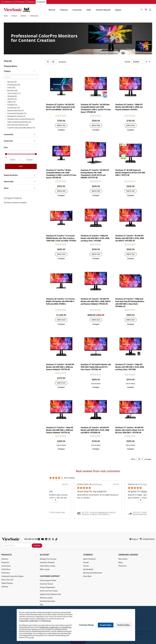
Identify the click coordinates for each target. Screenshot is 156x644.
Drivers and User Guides (49, 591)
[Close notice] (132, 625)
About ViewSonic (89, 559)
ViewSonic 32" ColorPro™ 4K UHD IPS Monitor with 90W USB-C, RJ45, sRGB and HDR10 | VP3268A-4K (95, 430)
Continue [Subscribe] (37, 546)
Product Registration (47, 587)
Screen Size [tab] (8, 141)
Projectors (64, 10)
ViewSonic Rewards (103, 10)
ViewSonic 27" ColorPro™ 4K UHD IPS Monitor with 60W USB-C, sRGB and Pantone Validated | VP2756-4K (60, 367)
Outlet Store (6, 569)
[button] (61, 130)
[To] (29, 160)
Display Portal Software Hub (50, 594)
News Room (123, 559)
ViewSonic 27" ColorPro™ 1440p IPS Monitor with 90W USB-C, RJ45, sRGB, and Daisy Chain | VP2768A (130, 367)
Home (6, 16)
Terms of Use (46, 621)
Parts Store (6, 573)
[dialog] (78, 625)
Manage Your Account (48, 559)
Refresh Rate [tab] (9, 182)
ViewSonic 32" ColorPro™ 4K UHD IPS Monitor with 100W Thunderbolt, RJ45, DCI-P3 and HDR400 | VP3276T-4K (61, 107)
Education (22, 2)
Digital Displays (7, 583)
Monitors (52, 10)
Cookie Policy (33, 621)
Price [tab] (6, 148)
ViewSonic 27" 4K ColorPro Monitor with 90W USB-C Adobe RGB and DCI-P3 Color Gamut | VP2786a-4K (96, 367)
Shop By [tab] (8, 61)
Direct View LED (7, 580)
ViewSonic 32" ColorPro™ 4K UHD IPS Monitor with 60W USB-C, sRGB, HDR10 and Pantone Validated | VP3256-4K (96, 301)
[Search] (21, 77)
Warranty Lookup (46, 598)
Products (14, 16)
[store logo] (17, 10)
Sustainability (88, 569)
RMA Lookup (45, 569)
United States (147, 539)
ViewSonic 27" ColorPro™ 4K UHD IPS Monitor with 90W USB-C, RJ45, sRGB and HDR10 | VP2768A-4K (130, 238)
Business (32, 2)
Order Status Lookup (47, 566)
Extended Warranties (47, 601)
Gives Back (87, 576)
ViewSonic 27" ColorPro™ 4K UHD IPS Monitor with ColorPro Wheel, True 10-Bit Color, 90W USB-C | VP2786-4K (130, 430)
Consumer (42, 2)
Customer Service (46, 584)
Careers (86, 566)
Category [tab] (7, 71)
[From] (13, 160)
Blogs (121, 563)
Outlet (89, 10)
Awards (86, 563)
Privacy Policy (24, 621)
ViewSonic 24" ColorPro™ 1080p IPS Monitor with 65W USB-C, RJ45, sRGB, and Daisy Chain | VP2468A (95, 238)
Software (5, 587)
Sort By (127, 62)
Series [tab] (6, 188)
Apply (21, 167)
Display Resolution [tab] (11, 175)
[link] (98, 513)
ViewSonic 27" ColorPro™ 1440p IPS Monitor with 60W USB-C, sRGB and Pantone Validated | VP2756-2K (60, 430)
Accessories (77, 10)
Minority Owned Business (93, 573)
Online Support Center (48, 581)
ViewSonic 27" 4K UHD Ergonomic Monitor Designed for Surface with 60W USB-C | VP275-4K (130, 173)
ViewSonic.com (10, 2)
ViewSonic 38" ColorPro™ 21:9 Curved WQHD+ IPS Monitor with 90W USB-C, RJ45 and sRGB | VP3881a (60, 301)
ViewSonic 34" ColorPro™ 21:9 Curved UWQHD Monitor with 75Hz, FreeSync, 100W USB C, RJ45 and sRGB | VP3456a (61, 238)
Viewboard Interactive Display (12, 576)
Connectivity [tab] (8, 135)
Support (118, 10)
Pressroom (123, 566)
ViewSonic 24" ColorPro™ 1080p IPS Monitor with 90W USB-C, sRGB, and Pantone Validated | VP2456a (129, 107)
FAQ (41, 605)
